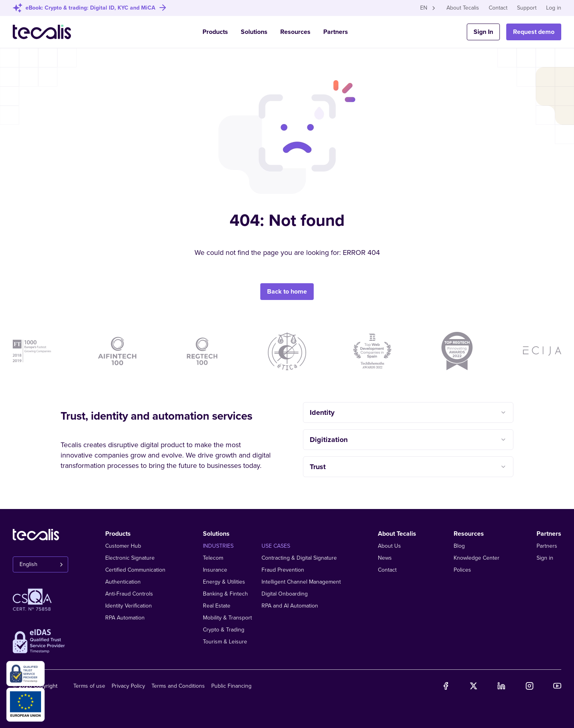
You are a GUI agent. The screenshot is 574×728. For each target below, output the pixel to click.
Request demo (534, 32)
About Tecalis (463, 8)
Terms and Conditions (178, 686)
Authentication (123, 582)
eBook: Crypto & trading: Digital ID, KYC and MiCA (90, 8)
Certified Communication (135, 570)
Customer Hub (123, 546)
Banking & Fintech (225, 594)
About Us (389, 546)
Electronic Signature (130, 558)
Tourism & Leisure (225, 642)
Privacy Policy (128, 686)
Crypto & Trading (224, 630)
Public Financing (231, 686)
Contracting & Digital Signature (299, 558)
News (385, 558)
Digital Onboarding (285, 594)
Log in (554, 8)
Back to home (287, 290)
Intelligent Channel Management (301, 582)
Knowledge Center (477, 558)
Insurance (215, 570)
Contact (498, 8)
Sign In (483, 32)
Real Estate (217, 606)
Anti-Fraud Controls (129, 594)
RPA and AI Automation (290, 606)
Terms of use (89, 686)
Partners (336, 32)
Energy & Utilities (224, 582)
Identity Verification (129, 606)
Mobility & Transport (227, 618)
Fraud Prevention (283, 570)
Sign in (545, 558)
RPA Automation (125, 618)
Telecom (213, 558)
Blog (459, 546)
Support (527, 8)
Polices (462, 570)
